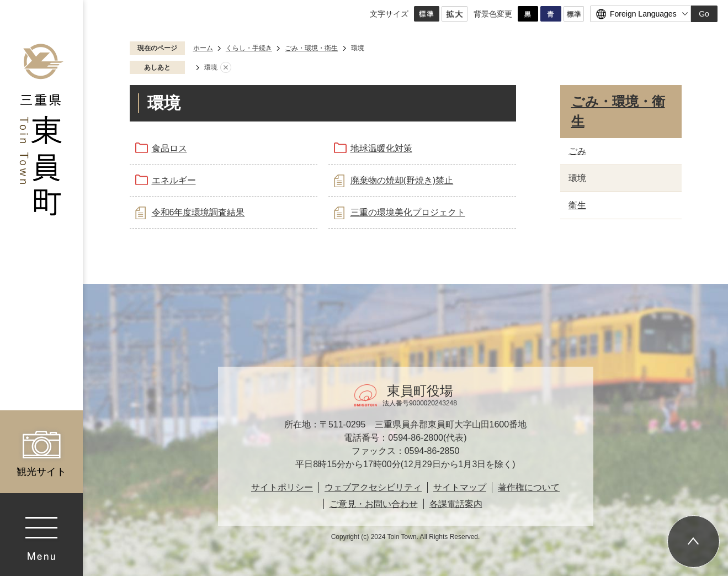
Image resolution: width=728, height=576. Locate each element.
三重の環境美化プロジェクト (408, 212)
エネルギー (174, 180)
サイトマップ (460, 487)
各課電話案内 (456, 504)
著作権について (529, 487)
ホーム (203, 48)
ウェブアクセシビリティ (373, 487)
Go (704, 14)
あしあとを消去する (226, 68)
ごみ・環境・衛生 (311, 48)
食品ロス (169, 148)
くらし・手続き (249, 48)
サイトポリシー (282, 487)
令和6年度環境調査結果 (198, 212)
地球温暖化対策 (381, 148)
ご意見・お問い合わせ (374, 504)
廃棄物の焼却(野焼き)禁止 (402, 180)
